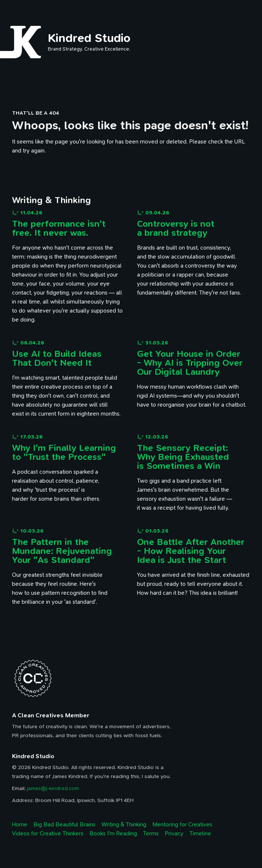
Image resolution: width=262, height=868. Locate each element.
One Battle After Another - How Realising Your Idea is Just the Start (191, 551)
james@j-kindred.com (53, 788)
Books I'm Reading (113, 834)
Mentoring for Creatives (182, 825)
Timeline (200, 834)
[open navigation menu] (246, 18)
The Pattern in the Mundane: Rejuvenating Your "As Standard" (62, 551)
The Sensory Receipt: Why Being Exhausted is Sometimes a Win (183, 457)
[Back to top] (238, 844)
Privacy (174, 834)
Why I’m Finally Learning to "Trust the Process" (64, 452)
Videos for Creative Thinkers (48, 834)
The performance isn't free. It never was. (59, 228)
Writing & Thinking (124, 825)
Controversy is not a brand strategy (176, 228)
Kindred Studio (89, 38)
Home (20, 825)
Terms (151, 834)
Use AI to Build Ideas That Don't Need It (57, 358)
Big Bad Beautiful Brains (64, 825)
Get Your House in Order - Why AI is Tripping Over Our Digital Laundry (190, 363)
